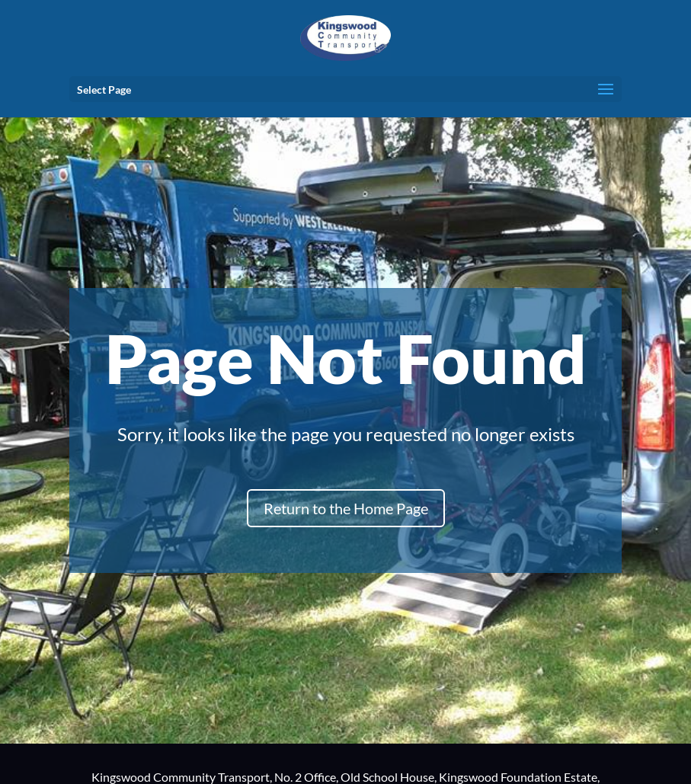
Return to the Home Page (346, 508)
